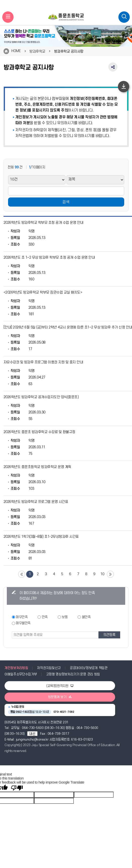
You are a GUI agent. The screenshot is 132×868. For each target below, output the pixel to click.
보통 (65, 617)
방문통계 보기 (60, 697)
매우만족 (22, 617)
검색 (66, 202)
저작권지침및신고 (49, 668)
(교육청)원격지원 (60, 686)
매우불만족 (23, 623)
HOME (16, 51)
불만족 (86, 617)
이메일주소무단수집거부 (21, 674)
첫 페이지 (22, 574)
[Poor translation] (17, 788)
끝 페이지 (110, 574)
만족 (45, 617)
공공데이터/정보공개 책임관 (89, 668)
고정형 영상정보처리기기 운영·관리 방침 (73, 674)
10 (102, 574)
